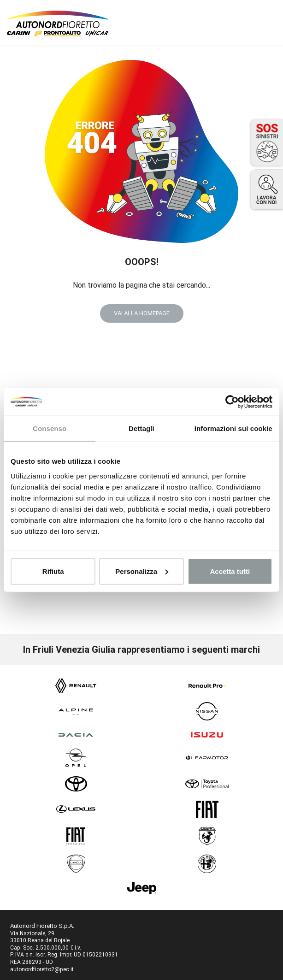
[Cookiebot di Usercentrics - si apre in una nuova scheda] (232, 402)
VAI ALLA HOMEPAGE (142, 313)
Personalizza (142, 571)
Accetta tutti (230, 571)
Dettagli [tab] (141, 428)
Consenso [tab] (50, 428)
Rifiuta (53, 571)
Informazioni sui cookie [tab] (233, 428)
